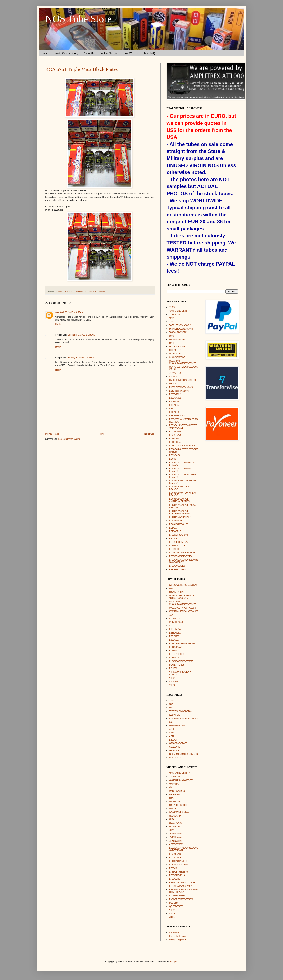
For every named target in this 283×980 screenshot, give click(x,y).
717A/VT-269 (175, 373)
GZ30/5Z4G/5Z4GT (178, 743)
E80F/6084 (174, 401)
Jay (57, 312)
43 (170, 787)
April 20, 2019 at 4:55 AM (72, 312)
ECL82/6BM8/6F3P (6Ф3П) (182, 643)
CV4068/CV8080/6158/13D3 (182, 380)
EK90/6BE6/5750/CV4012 (181, 899)
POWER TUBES (177, 665)
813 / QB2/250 (176, 622)
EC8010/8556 (176, 442)
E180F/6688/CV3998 (179, 391)
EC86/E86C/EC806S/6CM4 (182, 446)
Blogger (174, 962)
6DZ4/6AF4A (175, 816)
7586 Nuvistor (176, 834)
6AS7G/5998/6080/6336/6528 (183, 585)
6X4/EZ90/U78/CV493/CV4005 (184, 611)
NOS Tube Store (79, 19)
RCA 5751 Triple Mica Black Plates (82, 69)
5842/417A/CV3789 (178, 332)
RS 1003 (173, 668)
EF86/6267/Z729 (177, 546)
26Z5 (172, 704)
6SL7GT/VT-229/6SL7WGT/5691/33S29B (183, 362)
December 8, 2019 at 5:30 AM (81, 335)
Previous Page (52, 434)
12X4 (172, 322)
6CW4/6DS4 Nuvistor (179, 812)
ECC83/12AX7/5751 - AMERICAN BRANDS (73, 292)
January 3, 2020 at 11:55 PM (81, 358)
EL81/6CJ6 (174, 658)
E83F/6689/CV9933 (178, 416)
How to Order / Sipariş (66, 53)
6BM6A (173, 809)
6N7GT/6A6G (176, 823)
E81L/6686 (174, 412)
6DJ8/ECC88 (175, 354)
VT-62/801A (175, 682)
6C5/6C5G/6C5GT (178, 347)
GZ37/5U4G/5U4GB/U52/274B (184, 754)
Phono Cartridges (177, 936)
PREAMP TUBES (100, 292)
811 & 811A (175, 619)
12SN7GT (174, 318)
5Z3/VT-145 (175, 715)
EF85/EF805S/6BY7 (179, 542)
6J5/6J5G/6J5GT (177, 357)
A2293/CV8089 (176, 844)
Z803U (172, 917)
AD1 (171, 626)
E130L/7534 (175, 629)
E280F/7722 (175, 394)
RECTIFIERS (175, 758)
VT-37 (172, 678)
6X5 (171, 722)
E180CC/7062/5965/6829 (181, 387)
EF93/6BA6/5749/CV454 (181, 556)
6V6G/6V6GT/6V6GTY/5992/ (183, 608)
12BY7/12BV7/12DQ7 (179, 311)
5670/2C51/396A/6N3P (180, 325)
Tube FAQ (149, 53)
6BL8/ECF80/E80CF (179, 805)
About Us (89, 53)
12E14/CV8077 (176, 315)
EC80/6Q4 (174, 439)
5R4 (171, 708)
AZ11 (172, 733)
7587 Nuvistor (176, 837)
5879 (172, 336)
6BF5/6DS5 (175, 802)
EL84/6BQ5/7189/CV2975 (181, 661)
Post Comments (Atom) (69, 439)
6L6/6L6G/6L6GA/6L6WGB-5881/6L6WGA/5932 (182, 597)
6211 (172, 343)
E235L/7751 (175, 633)
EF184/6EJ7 (175, 531)
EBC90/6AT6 (175, 431)
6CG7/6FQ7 (175, 350)
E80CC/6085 (175, 398)
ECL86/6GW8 (176, 647)
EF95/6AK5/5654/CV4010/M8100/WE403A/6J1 (184, 561)
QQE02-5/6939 (176, 906)
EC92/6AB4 (175, 455)
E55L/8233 (174, 636)
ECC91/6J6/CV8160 (179, 524)
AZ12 (172, 736)
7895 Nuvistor (176, 841)
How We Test (131, 53)
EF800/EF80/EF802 (178, 535)
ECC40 (173, 459)
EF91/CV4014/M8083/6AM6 (182, 553)
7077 (172, 830)
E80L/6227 (174, 405)
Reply (58, 324)
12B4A (172, 307)
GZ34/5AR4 (175, 751)
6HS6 (172, 819)
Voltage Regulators (178, 940)
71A (171, 615)
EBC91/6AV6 (175, 435)
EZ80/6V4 (174, 740)
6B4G (172, 589)
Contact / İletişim (109, 53)
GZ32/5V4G (175, 747)
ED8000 (173, 651)
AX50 (172, 729)
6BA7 (172, 798)
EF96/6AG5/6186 (177, 566)
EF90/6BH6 (175, 549)
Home (45, 53)
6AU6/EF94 (175, 794)
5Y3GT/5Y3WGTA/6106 (180, 711)
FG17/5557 (174, 903)
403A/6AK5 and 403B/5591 (182, 780)
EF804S (173, 538)
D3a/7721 (174, 384)
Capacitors (174, 933)
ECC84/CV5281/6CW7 (180, 517)
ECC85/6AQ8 (176, 521)
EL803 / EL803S (177, 654)
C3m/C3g (174, 377)
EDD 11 (173, 528)
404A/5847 (174, 784)
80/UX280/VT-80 (177, 726)
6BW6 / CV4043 (177, 592)
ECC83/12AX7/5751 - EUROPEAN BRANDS (180, 512)
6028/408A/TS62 (177, 339)
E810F (172, 409)
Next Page (149, 434)
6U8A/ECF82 (175, 827)
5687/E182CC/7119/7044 (181, 329)
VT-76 (172, 685)
